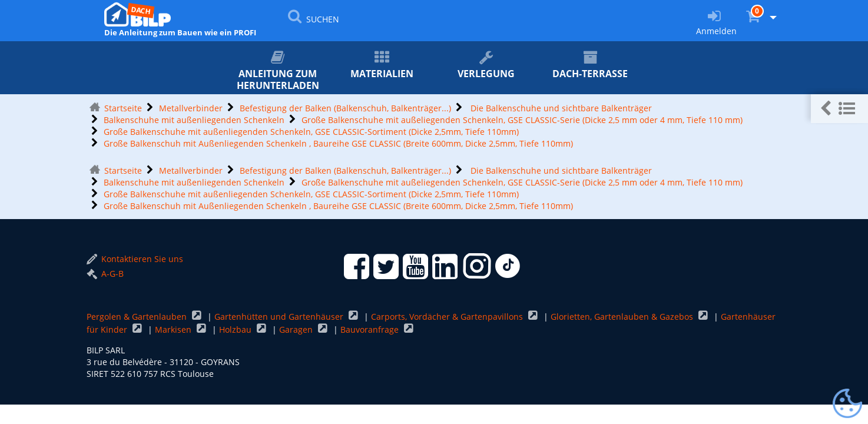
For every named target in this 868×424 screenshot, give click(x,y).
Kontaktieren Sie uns (135, 259)
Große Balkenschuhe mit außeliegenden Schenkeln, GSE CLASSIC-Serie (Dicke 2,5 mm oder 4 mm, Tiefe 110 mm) (522, 120)
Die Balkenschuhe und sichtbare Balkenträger (560, 108)
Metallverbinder (191, 108)
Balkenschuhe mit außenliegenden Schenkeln (194, 120)
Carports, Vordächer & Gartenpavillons (448, 317)
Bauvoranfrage (371, 329)
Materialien (382, 65)
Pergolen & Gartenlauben (138, 317)
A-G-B (105, 274)
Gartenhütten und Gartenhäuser (280, 317)
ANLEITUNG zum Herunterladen (278, 71)
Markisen (174, 329)
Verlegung (486, 65)
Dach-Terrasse (590, 65)
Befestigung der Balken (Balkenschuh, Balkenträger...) (345, 108)
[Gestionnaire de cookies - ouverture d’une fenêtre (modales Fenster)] (847, 404)
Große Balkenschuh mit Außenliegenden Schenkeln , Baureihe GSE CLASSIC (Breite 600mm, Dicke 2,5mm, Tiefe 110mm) (338, 143)
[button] (839, 109)
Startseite (123, 108)
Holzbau (236, 329)
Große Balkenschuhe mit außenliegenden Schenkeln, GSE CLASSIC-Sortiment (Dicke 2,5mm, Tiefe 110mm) (311, 132)
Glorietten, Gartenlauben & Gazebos (623, 317)
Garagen (297, 329)
